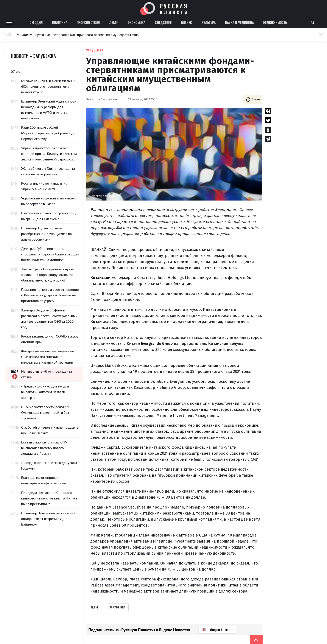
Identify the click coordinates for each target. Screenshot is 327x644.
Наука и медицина (239, 22)
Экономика (137, 22)
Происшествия (88, 22)
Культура (209, 22)
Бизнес (187, 22)
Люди (114, 22)
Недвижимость (275, 22)
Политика (60, 22)
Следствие (163, 22)
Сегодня (36, 22)
